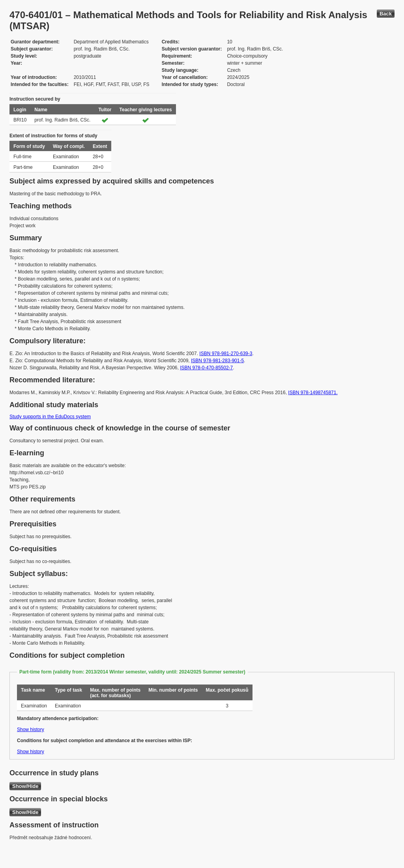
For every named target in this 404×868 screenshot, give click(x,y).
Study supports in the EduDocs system (50, 417)
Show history (31, 730)
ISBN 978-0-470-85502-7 (206, 368)
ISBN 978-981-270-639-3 (226, 354)
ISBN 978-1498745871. (313, 393)
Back (386, 14)
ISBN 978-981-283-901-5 (217, 361)
